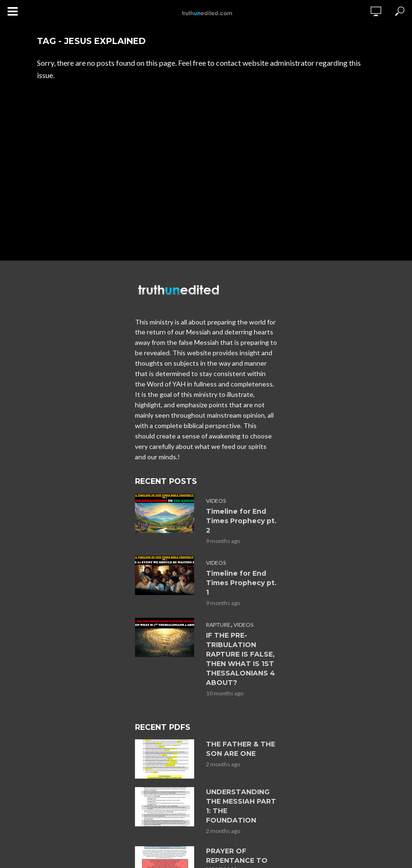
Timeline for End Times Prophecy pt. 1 (241, 583)
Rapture (218, 625)
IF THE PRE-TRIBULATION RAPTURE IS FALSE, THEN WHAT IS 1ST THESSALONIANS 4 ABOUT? (241, 659)
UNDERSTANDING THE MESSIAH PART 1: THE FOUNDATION (241, 806)
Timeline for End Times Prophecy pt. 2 (241, 521)
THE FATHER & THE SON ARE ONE (241, 749)
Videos (216, 501)
